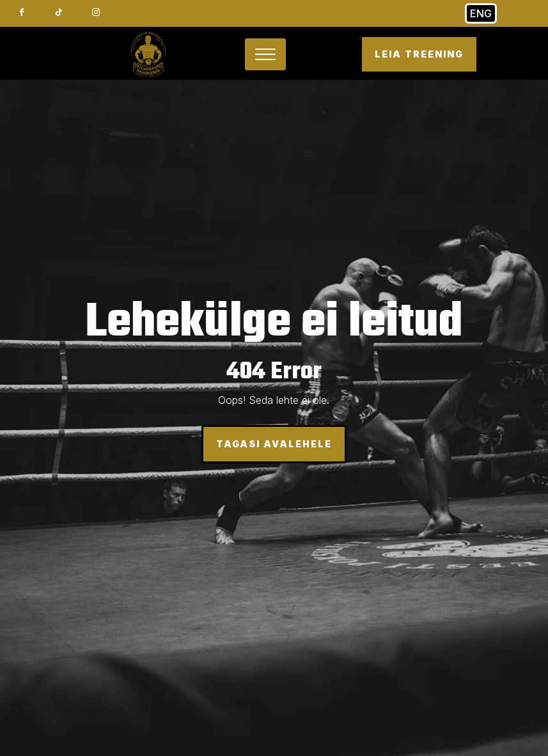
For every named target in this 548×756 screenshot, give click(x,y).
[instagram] (96, 12)
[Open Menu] (265, 54)
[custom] (59, 12)
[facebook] (22, 12)
